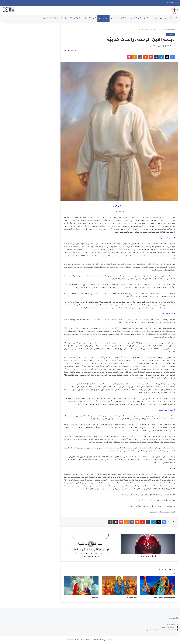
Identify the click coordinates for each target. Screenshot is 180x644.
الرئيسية (173, 18)
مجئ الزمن (95, 597)
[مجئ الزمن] (81, 585)
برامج (155, 18)
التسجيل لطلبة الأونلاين (53, 18)
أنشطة (125, 18)
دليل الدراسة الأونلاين (73, 18)
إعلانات (115, 18)
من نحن (164, 18)
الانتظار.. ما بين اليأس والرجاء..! (163, 597)
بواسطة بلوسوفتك (73, 640)
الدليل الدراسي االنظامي (139, 18)
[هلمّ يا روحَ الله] (119, 585)
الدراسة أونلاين (90, 18)
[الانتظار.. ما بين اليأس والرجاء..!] (157, 585)
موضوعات (104, 18)
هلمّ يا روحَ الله (132, 597)
